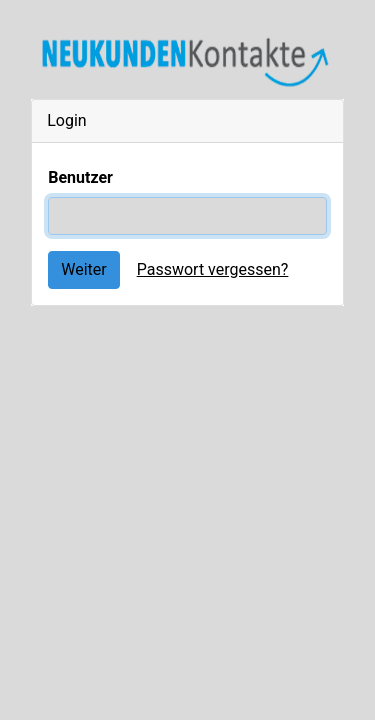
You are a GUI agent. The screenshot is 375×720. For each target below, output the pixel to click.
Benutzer (80, 177)
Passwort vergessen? (213, 269)
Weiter (83, 269)
